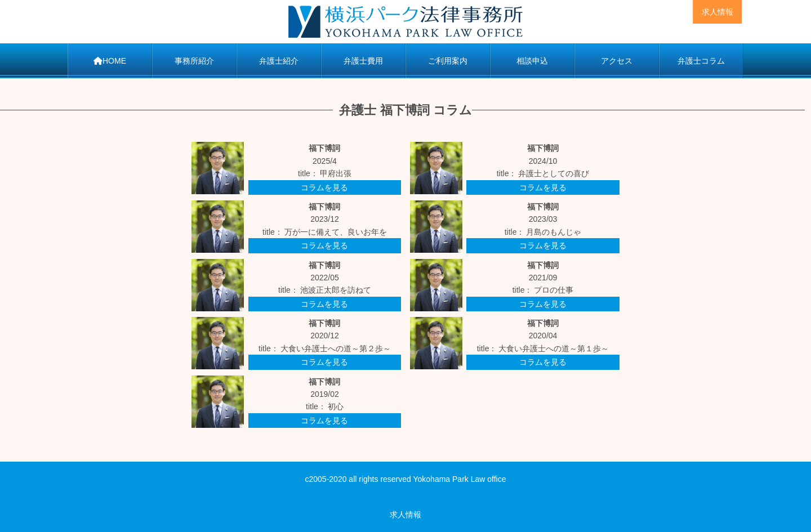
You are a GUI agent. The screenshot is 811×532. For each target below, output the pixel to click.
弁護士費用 (363, 61)
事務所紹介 (194, 61)
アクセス (617, 61)
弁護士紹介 (279, 61)
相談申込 (532, 61)
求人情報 (718, 12)
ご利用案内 (448, 61)
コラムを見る (324, 187)
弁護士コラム (701, 61)
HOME (110, 61)
